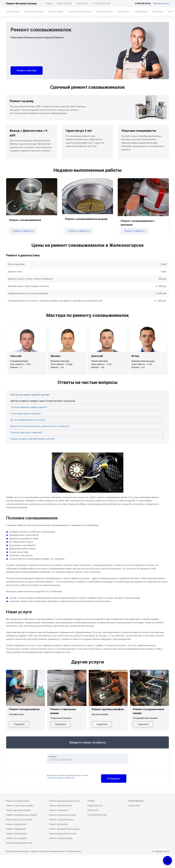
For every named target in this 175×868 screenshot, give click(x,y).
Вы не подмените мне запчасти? (28, 420)
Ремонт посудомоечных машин (21, 815)
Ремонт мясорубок (58, 824)
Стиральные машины (34, 12)
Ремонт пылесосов (58, 810)
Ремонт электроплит (16, 824)
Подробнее (19, 724)
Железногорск (161, 3)
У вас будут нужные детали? (26, 414)
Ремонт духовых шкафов (18, 810)
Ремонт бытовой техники (21, 4)
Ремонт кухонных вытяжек (63, 815)
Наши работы (64, 4)
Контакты (82, 4)
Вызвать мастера (27, 70)
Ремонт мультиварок (17, 838)
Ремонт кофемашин (16, 829)
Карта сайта (134, 806)
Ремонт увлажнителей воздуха (64, 829)
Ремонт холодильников (18, 801)
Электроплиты (124, 12)
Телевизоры (158, 12)
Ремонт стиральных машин (20, 806)
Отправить (114, 779)
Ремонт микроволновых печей (64, 801)
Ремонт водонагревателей (19, 843)
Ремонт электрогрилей (60, 806)
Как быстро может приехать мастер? (30, 395)
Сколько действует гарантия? (26, 432)
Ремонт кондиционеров (61, 838)
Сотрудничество (101, 4)
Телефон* (53, 756)
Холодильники (13, 12)
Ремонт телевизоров (16, 834)
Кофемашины (141, 12)
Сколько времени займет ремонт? (29, 407)
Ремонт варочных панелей (19, 820)
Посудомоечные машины (80, 12)
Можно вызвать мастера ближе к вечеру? (33, 439)
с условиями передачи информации (61, 778)
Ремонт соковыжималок (61, 820)
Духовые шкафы (56, 12)
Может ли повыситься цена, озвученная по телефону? (40, 426)
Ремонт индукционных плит (63, 834)
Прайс (49, 4)
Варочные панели (104, 12)
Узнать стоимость (23, 231)
